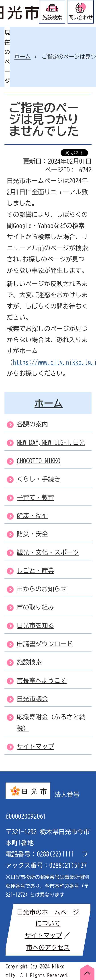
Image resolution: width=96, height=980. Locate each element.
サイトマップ (43, 935)
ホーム (22, 57)
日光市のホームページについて (48, 918)
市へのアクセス (48, 947)
